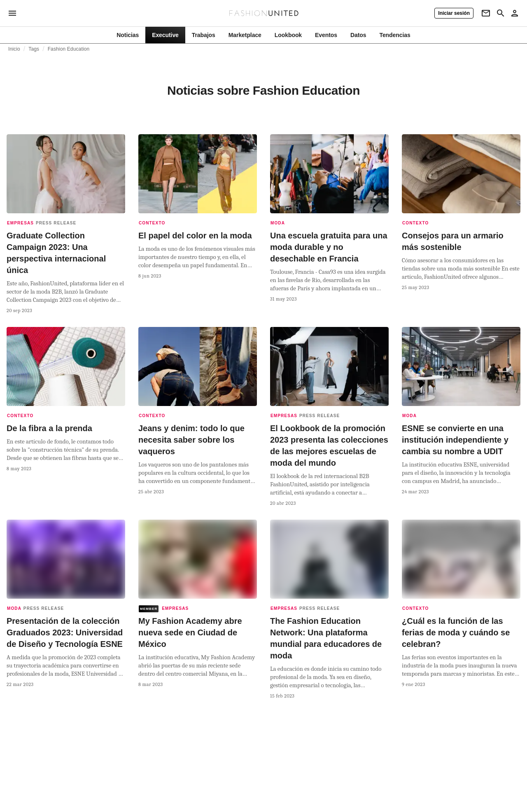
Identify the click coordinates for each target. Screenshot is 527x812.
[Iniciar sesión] (454, 13)
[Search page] (501, 13)
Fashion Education (69, 49)
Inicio (14, 49)
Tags (34, 49)
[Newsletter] (486, 13)
